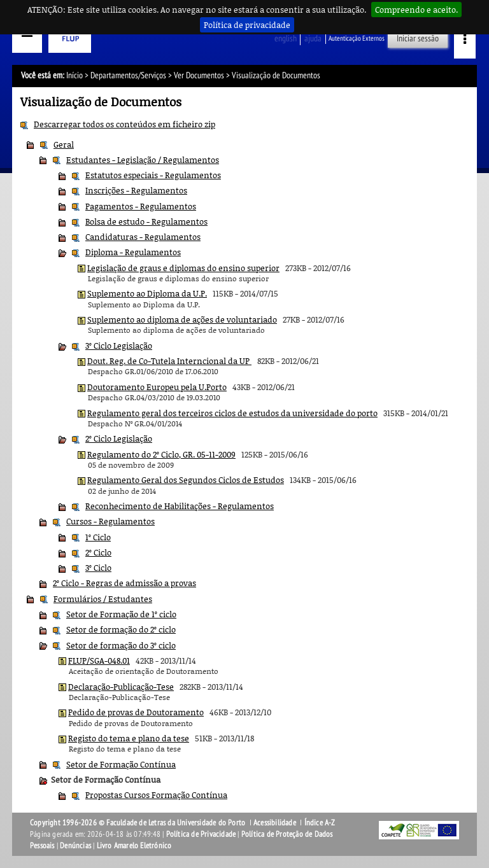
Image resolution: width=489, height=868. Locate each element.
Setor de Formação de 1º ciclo (121, 614)
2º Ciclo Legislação (119, 438)
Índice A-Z (320, 823)
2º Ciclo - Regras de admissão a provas (124, 583)
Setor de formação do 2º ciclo (121, 629)
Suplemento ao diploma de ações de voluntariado (182, 319)
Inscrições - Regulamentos (136, 190)
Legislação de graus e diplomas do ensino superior (183, 268)
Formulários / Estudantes (103, 599)
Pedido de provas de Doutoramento (136, 712)
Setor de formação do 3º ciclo (121, 645)
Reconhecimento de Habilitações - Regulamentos (180, 506)
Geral (64, 144)
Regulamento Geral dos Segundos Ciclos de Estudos (186, 480)
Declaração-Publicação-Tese (121, 687)
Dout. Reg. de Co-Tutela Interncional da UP (169, 361)
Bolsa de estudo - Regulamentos (146, 221)
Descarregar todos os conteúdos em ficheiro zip (124, 124)
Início (74, 75)
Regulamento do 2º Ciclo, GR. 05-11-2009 (161, 454)
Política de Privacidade (201, 834)
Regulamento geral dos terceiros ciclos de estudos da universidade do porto (232, 413)
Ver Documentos (199, 75)
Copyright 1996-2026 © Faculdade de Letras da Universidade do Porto (138, 823)
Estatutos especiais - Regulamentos (153, 175)
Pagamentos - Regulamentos (141, 206)
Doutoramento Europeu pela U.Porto (157, 387)
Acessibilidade (275, 823)
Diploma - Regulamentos (133, 252)
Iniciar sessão (418, 38)
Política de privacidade (247, 25)
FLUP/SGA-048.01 (99, 661)
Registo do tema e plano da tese (129, 738)
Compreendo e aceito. (416, 10)
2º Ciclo (98, 552)
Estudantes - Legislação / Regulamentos (143, 160)
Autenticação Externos (357, 38)
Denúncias (75, 846)
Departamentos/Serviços (128, 75)
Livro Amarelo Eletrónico (134, 846)
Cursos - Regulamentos (110, 521)
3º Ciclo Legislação (119, 346)
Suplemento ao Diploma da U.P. (147, 293)
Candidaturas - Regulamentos (143, 237)
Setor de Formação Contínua (121, 764)
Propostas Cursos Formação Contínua (156, 795)
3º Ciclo (98, 568)
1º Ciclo (98, 537)
